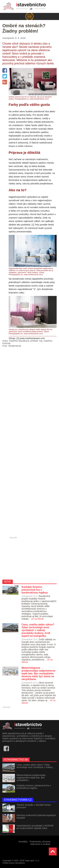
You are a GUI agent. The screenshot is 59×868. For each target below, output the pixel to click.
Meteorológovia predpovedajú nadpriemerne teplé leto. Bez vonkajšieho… (31, 778)
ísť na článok (37, 619)
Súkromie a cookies (40, 844)
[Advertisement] (29, 443)
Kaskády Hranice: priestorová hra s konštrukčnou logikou (34, 787)
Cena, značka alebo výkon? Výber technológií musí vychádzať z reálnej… (35, 766)
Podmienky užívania (40, 842)
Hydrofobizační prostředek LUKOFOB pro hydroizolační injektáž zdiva (35, 827)
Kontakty (23, 842)
